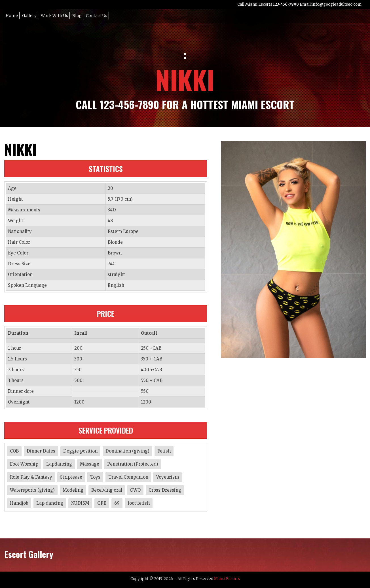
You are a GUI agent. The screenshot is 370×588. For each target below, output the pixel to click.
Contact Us (97, 16)
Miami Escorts (227, 579)
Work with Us (54, 16)
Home (12, 16)
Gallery (29, 16)
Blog (77, 16)
